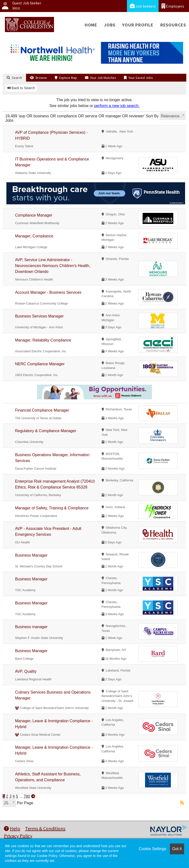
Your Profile (138, 25)
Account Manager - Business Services (48, 292)
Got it (177, 849)
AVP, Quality (26, 671)
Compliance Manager (34, 215)
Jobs (110, 25)
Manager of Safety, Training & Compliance (52, 508)
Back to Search (21, 88)
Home (91, 25)
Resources (173, 25)
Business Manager (31, 555)
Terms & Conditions (45, 828)
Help (12, 828)
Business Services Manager (39, 316)
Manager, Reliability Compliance (43, 340)
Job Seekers (143, 6)
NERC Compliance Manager (40, 364)
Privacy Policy (18, 836)
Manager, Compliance (34, 236)
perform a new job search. (117, 106)
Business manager (31, 627)
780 (27, 796)
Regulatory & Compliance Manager (46, 431)
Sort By (152, 116)
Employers (173, 6)
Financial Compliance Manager (42, 410)
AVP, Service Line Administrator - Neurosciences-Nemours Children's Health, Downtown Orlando (53, 266)
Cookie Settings (152, 849)
